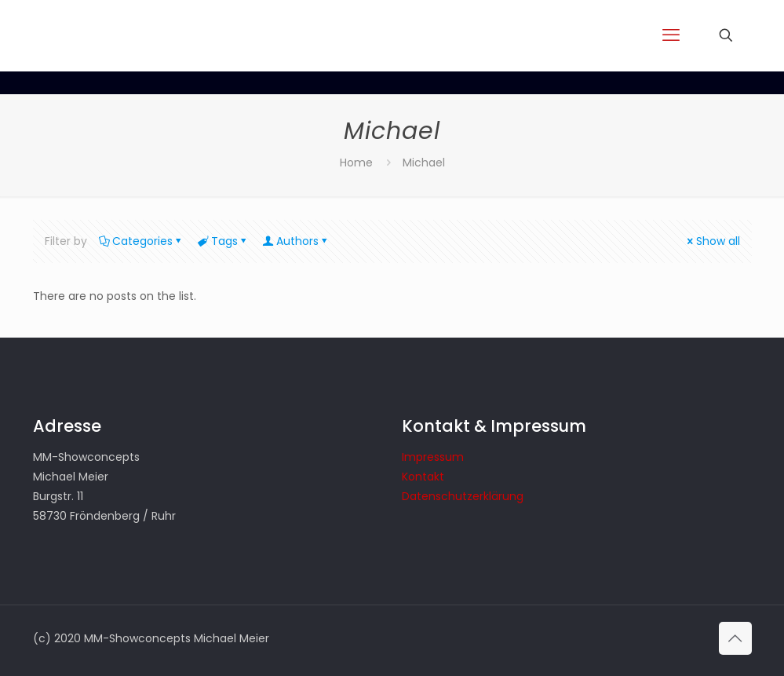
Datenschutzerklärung (463, 496)
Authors (296, 241)
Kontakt (423, 477)
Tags (223, 241)
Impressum (433, 457)
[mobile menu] (671, 35)
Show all (713, 241)
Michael (424, 163)
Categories (141, 241)
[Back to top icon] (735, 638)
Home (356, 163)
